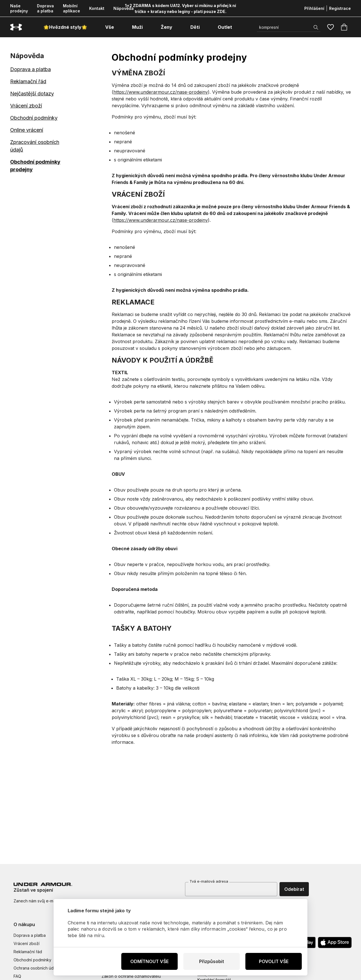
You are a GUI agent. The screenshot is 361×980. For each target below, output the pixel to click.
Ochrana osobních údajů (36, 968)
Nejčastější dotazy (32, 94)
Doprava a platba (45, 8)
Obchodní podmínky (34, 118)
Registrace (340, 8)
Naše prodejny (19, 8)
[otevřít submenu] (119, 27)
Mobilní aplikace (71, 8)
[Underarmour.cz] (16, 27)
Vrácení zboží (26, 106)
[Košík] (344, 27)
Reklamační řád (28, 81)
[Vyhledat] (289, 27)
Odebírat (294, 889)
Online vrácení (27, 130)
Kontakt (97, 8)
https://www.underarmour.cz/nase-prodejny (161, 92)
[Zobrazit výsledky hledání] (316, 27)
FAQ (17, 976)
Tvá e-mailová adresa (209, 881)
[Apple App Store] (335, 942)
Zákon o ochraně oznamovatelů (131, 976)
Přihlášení (314, 8)
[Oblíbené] (331, 27)
